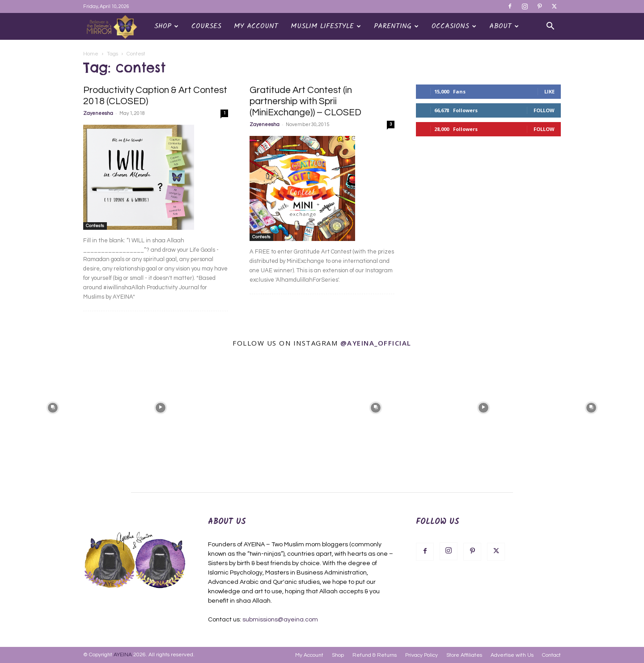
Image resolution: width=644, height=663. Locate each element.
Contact (551, 655)
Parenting (396, 26)
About (504, 26)
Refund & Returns (375, 655)
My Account (256, 26)
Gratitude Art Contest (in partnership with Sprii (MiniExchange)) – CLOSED (305, 101)
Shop (166, 26)
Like (549, 91)
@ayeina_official (376, 343)
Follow (544, 110)
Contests (95, 226)
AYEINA (123, 655)
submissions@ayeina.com (280, 620)
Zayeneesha (98, 113)
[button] (550, 27)
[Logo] (116, 27)
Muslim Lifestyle (326, 26)
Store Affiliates (464, 655)
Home (91, 54)
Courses (206, 26)
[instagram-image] (53, 407)
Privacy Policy (422, 655)
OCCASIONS (454, 26)
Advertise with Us (512, 655)
